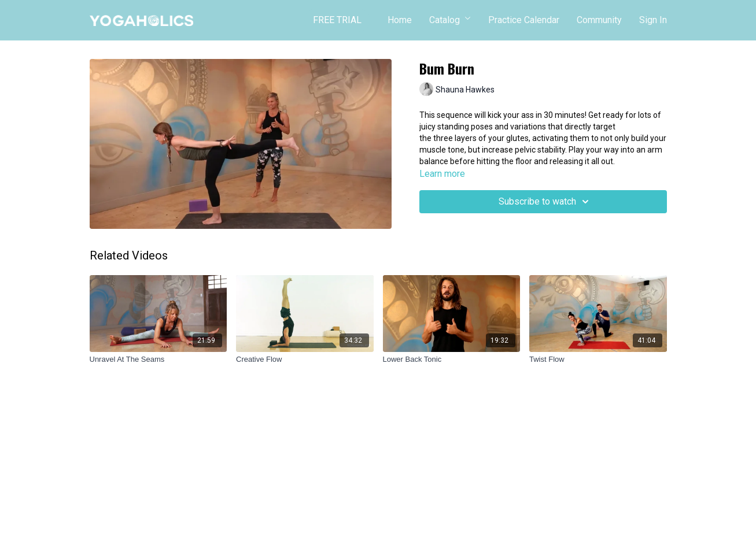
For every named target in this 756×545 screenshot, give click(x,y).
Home (400, 20)
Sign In (653, 20)
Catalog (450, 20)
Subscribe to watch (545, 202)
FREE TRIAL (337, 20)
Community (599, 20)
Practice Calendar (524, 20)
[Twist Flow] (598, 359)
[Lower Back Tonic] (452, 359)
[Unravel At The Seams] (158, 359)
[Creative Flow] (305, 359)
